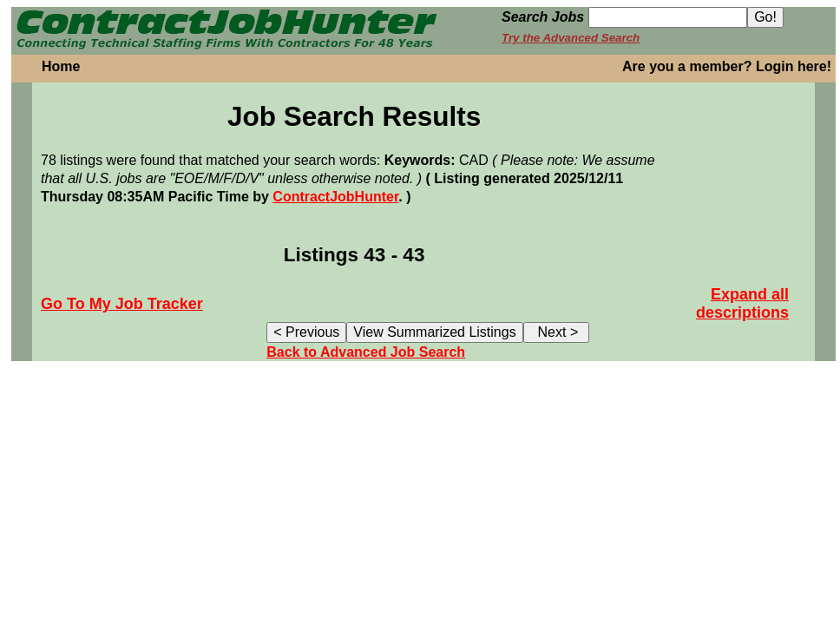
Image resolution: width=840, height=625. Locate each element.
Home (61, 66)
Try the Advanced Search (571, 38)
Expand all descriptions (742, 303)
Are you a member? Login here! (727, 66)
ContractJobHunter (335, 197)
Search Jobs (543, 17)
